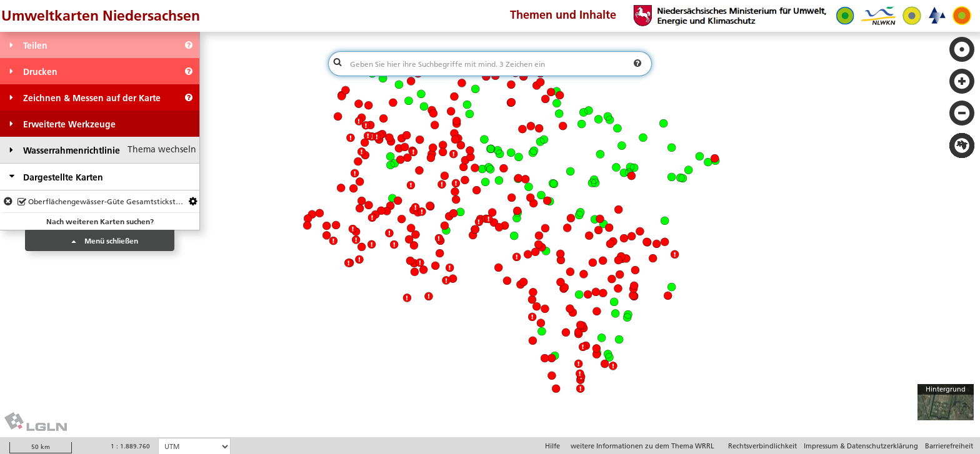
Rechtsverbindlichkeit (762, 446)
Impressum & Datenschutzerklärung (861, 446)
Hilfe (552, 446)
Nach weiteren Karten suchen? (100, 221)
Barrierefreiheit (949, 446)
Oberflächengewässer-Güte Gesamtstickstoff (102, 202)
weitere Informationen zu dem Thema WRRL (642, 446)
